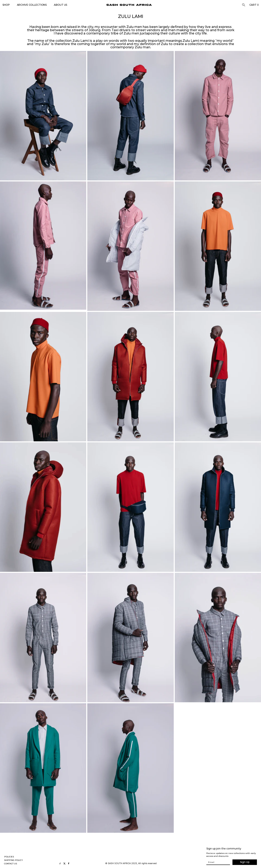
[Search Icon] (244, 5)
